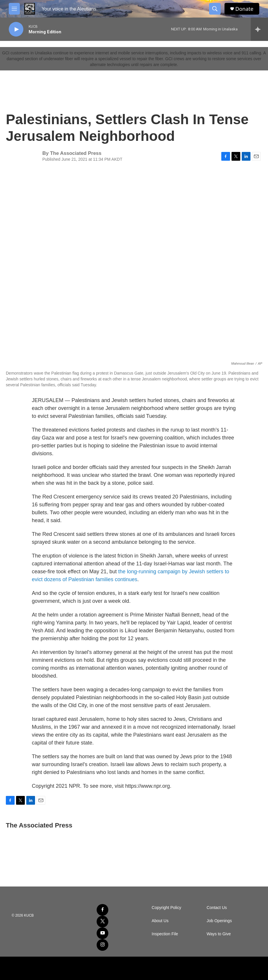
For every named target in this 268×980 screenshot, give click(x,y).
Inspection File (165, 934)
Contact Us (217, 908)
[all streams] (259, 29)
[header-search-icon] (215, 9)
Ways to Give (219, 934)
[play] (16, 29)
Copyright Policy (167, 908)
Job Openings (219, 921)
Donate (244, 9)
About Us (160, 921)
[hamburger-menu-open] (14, 9)
